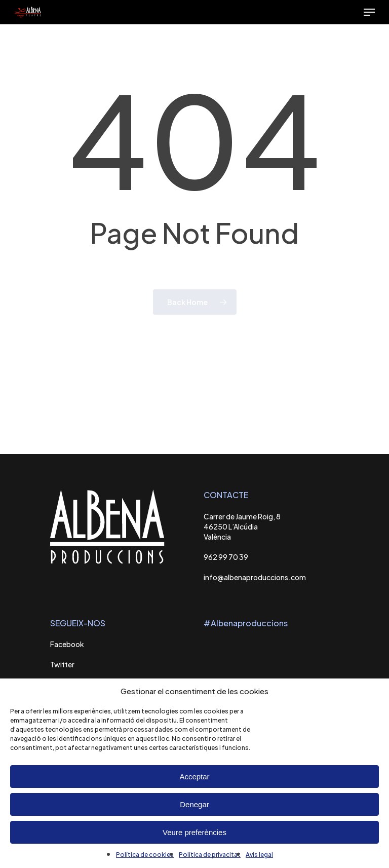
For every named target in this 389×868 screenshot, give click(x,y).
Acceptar (194, 777)
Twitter (62, 664)
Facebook (67, 644)
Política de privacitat (210, 855)
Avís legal (259, 855)
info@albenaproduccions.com (255, 577)
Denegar (194, 804)
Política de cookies (145, 855)
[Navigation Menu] (369, 12)
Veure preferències (194, 832)
